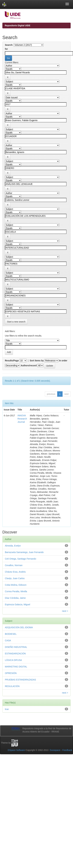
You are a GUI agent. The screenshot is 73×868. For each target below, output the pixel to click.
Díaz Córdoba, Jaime (15, 598)
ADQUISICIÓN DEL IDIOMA (19, 627)
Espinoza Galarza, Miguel (18, 604)
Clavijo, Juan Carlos (15, 578)
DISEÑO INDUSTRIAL (16, 647)
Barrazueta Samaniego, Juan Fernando (24, 552)
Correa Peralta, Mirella (16, 591)
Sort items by (37, 361)
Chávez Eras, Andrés (15, 572)
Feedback (67, 750)
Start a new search (16, 322)
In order (63, 361)
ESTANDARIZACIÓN (15, 654)
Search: (9, 45)
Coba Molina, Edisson (16, 585)
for (6, 49)
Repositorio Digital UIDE (18, 25)
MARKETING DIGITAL (16, 667)
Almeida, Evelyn (13, 546)
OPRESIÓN (11, 673)
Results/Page (12, 361)
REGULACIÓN (12, 686)
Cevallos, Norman (14, 565)
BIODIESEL (11, 634)
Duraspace (55, 750)
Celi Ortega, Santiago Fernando (21, 559)
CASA (8, 640)
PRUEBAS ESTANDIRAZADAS (20, 680)
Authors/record (29, 365)
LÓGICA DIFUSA (13, 660)
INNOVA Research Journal (22, 419)
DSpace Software (16, 750)
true (7, 709)
